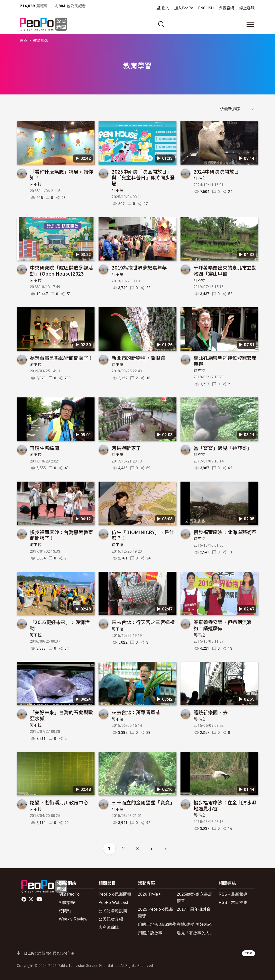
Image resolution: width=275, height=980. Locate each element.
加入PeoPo (184, 8)
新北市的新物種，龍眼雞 (138, 358)
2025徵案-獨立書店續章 (194, 898)
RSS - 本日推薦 (233, 902)
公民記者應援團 (113, 911)
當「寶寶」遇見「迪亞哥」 (223, 448)
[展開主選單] (250, 24)
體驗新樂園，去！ (213, 712)
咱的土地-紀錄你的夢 (157, 924)
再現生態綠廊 (44, 448)
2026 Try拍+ (149, 894)
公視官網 (226, 8)
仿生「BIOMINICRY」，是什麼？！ (143, 535)
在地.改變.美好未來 (194, 924)
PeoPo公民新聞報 (115, 894)
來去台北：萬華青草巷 (136, 712)
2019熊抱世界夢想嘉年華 (139, 267)
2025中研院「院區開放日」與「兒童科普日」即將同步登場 (143, 177)
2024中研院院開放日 (216, 171)
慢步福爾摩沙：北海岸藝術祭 (225, 532)
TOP (248, 953)
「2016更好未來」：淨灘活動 (60, 625)
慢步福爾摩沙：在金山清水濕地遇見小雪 (225, 805)
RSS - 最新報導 (233, 894)
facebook (24, 899)
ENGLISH (206, 8)
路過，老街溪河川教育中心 (59, 802)
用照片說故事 (150, 933)
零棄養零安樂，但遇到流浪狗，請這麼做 (223, 625)
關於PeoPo (69, 894)
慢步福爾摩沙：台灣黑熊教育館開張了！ (61, 535)
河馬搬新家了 (126, 448)
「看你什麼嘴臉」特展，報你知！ (61, 174)
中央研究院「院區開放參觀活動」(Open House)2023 (61, 270)
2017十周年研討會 (194, 909)
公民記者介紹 (111, 919)
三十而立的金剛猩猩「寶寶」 (143, 802)
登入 (165, 8)
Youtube (40, 899)
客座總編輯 (109, 927)
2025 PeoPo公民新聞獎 (156, 913)
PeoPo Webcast (113, 902)
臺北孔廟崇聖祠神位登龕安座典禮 (225, 361)
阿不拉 (36, 184)
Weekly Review (73, 919)
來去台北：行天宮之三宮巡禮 (143, 622)
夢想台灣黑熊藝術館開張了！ (61, 358)
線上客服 (247, 8)
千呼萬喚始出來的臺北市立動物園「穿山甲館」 (225, 270)
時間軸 (65, 911)
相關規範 (67, 902)
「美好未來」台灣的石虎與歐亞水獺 (61, 715)
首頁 (24, 41)
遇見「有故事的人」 (195, 933)
